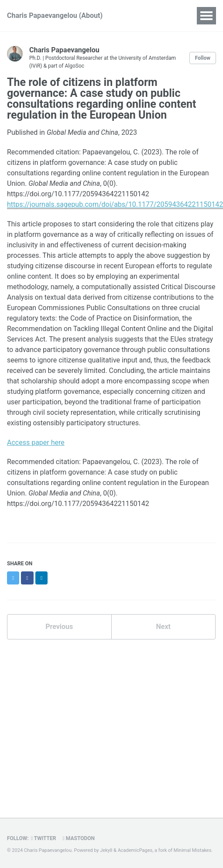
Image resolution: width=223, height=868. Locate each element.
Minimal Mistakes (193, 850)
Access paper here (36, 443)
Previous (59, 627)
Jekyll (106, 850)
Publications (150, 15)
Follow (203, 58)
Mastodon (79, 838)
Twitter (44, 838)
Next (163, 627)
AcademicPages (135, 850)
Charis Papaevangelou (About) (55, 15)
